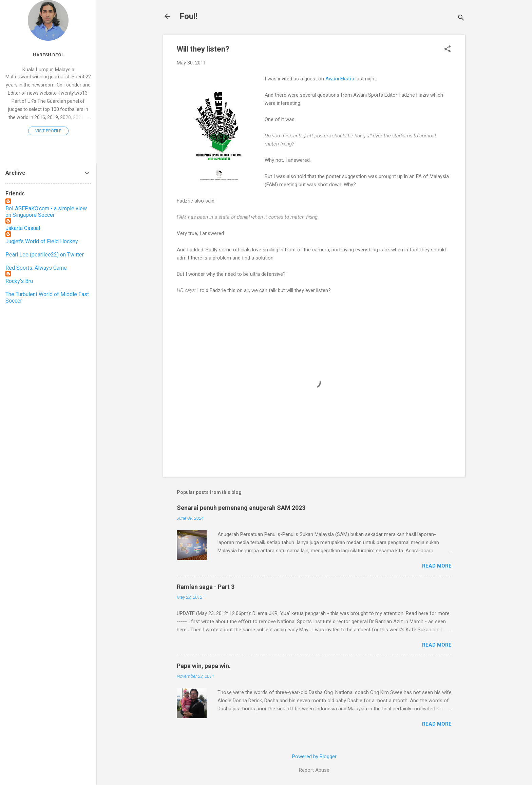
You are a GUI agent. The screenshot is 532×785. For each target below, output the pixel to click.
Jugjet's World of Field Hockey (42, 241)
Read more (437, 566)
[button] (448, 50)
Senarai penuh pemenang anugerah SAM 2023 (241, 508)
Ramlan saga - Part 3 (206, 587)
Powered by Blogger (314, 757)
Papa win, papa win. (204, 666)
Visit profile (48, 131)
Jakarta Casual (23, 228)
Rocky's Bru (19, 281)
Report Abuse (314, 770)
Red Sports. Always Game (36, 268)
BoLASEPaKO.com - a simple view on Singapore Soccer (46, 212)
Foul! (188, 16)
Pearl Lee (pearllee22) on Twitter (45, 255)
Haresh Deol (48, 55)
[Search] (461, 18)
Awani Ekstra (339, 79)
